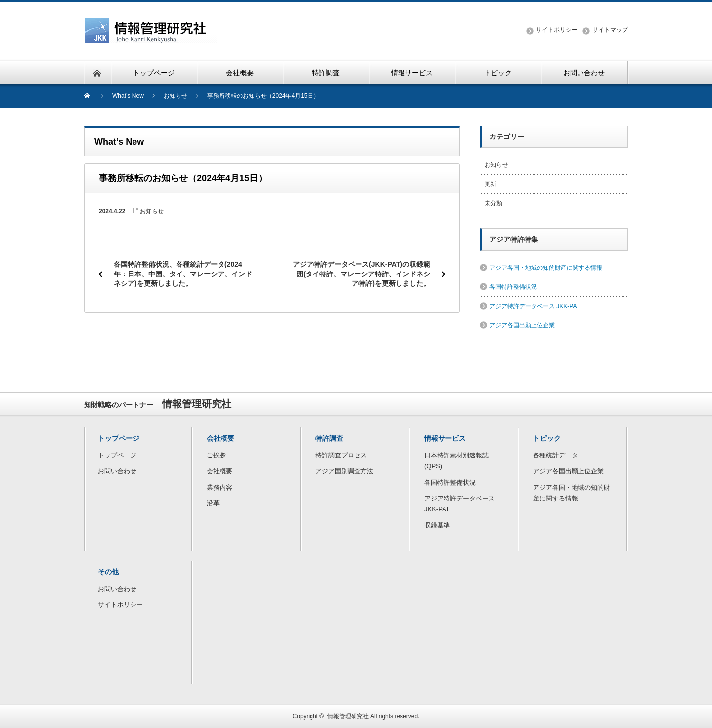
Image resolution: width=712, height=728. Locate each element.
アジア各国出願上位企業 (522, 325)
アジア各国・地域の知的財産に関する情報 (546, 268)
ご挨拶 (216, 455)
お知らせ (152, 211)
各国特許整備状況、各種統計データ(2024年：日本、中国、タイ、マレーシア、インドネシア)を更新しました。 (183, 274)
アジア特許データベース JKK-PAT (535, 306)
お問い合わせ (117, 471)
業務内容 (220, 487)
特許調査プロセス (341, 455)
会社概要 (220, 471)
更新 (490, 184)
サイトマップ (610, 30)
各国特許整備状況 (513, 287)
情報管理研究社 (348, 716)
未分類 (493, 203)
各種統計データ (556, 455)
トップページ (117, 455)
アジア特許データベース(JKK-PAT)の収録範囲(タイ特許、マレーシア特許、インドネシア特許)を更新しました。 (361, 274)
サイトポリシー (557, 30)
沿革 (213, 503)
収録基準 (437, 525)
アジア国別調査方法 (344, 471)
